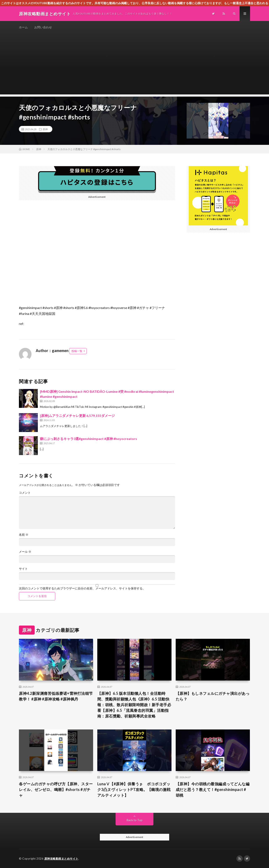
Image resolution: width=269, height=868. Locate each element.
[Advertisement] (134, 65)
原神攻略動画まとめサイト (61, 859)
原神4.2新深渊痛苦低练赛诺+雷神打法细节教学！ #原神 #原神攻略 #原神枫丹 (56, 696)
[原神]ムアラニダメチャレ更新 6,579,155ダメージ (77, 416)
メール (25, 552)
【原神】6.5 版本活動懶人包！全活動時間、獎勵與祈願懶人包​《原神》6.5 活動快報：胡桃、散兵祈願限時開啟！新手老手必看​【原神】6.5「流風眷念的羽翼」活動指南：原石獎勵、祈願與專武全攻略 (134, 705)
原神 (45, 129)
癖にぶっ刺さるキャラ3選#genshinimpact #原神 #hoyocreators (88, 439)
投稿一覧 (77, 351)
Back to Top (135, 820)
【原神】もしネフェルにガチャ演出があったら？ (213, 696)
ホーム (23, 27)
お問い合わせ (43, 27)
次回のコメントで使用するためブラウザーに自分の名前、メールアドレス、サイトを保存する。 (82, 588)
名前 (24, 535)
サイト (23, 569)
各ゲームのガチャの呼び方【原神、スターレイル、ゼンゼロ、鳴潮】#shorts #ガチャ (56, 789)
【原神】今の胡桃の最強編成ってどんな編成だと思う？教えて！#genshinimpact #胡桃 (213, 789)
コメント (25, 493)
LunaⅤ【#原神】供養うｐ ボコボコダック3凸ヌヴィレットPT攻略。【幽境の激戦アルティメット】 (134, 789)
